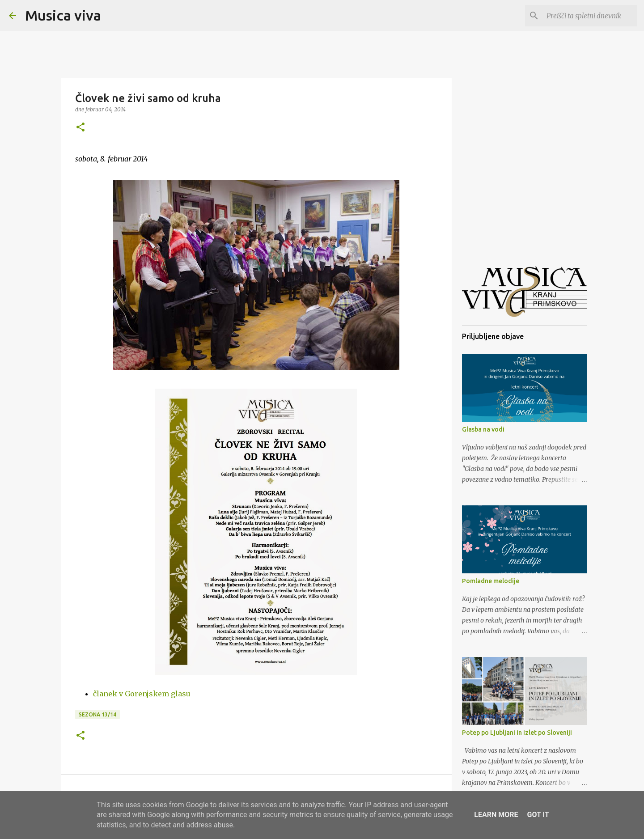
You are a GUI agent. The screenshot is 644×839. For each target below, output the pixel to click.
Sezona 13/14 (97, 714)
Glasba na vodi (483, 429)
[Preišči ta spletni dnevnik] (590, 16)
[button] (80, 128)
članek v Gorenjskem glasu (142, 694)
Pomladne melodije (491, 581)
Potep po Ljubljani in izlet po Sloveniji (517, 733)
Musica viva (63, 15)
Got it (538, 815)
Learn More (496, 815)
